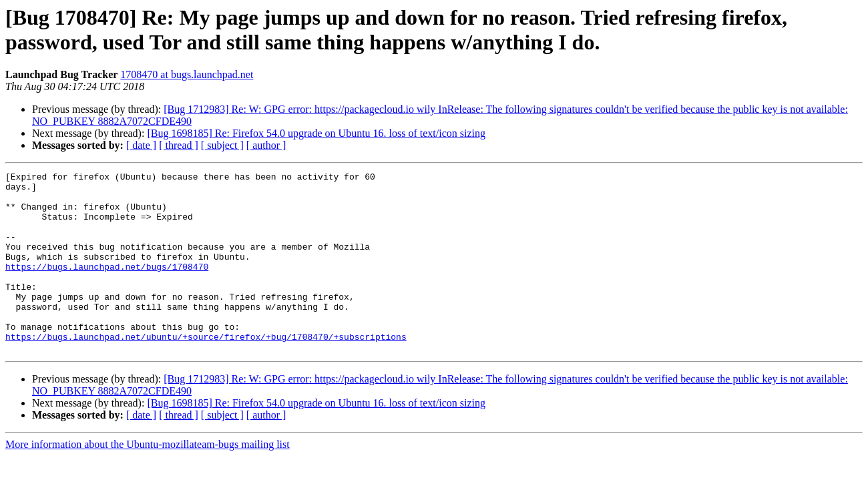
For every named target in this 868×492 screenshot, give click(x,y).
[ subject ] (222, 145)
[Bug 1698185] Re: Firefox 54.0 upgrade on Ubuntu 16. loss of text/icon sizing (316, 133)
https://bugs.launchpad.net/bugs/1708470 (107, 286)
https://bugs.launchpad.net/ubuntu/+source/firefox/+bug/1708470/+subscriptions (206, 371)
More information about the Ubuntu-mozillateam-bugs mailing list (148, 480)
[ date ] (141, 145)
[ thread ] (179, 145)
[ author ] (266, 145)
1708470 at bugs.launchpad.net (187, 74)
